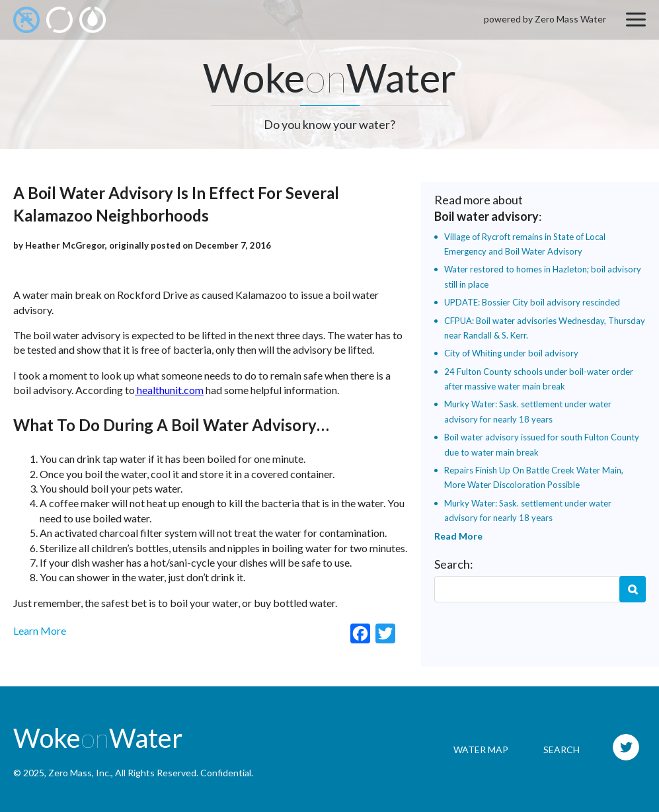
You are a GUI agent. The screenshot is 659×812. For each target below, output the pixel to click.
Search (633, 589)
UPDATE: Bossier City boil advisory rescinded (532, 302)
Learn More (40, 630)
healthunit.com (169, 390)
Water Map (481, 750)
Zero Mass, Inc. (80, 773)
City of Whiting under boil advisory (511, 353)
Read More (458, 536)
